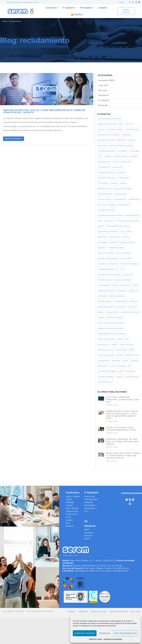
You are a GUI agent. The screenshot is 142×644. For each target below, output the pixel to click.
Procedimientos (121, 301)
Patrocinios (103, 90)
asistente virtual (132, 129)
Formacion (109, 221)
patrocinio (133, 291)
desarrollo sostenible (123, 189)
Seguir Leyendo (14, 139)
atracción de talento (106, 140)
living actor (128, 275)
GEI (122, 232)
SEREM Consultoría (106, 350)
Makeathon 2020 (105, 280)
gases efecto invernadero (108, 232)
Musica (115, 285)
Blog (68, 523)
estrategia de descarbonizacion (110, 215)
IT (117, 269)
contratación (123, 178)
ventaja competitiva (106, 377)
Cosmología (103, 183)
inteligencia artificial (106, 269)
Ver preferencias (125, 633)
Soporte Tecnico (132, 355)
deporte (123, 183)
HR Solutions (86, 8)
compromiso (118, 167)
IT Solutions (68, 8)
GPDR (129, 232)
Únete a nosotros (126, 11)
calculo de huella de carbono (121, 146)
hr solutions (103, 242)
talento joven (103, 366)
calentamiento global (107, 151)
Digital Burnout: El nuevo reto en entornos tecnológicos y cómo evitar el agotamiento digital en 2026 (122, 415)
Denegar (105, 633)
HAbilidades (114, 237)
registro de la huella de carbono (111, 328)
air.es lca (102, 129)
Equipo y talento (73, 496)
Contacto (121, 2)
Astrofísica (126, 135)
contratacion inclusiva (107, 178)
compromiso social (106, 172)
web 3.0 (120, 377)
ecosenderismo (120, 199)
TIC (130, 366)
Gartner (101, 226)
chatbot (108, 156)
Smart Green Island (106, 355)
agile (121, 124)
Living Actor (103, 85)
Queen (101, 312)
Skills (132, 350)
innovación (113, 264)
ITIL (122, 269)
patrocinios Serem (117, 296)
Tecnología (103, 105)
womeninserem (132, 377)
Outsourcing (122, 291)
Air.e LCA (129, 124)
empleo (112, 205)
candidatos (122, 151)
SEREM (114, 344)
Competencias (104, 167)
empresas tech (124, 205)
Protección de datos (106, 307)
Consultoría (121, 172)
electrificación (134, 199)
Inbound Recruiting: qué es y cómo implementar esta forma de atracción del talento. (44, 111)
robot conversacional (106, 339)
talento (126, 361)
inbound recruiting (106, 253)
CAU (100, 156)
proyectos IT (121, 307)
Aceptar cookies (85, 633)
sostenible (116, 361)
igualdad (102, 248)
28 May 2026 (112, 405)
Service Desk (121, 350)
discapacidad (120, 194)
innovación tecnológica (129, 264)
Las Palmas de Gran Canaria (109, 275)
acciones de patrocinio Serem (110, 119)
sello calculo (103, 344)
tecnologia (121, 366)
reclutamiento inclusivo (130, 312)
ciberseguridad (104, 162)
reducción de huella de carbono (111, 323)
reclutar (101, 318)
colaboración (126, 162)
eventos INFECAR (133, 215)
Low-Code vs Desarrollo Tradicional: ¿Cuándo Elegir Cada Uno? (122, 399)
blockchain (103, 146)
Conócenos (51, 8)
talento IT (135, 361)
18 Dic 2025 (112, 461)
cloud (115, 162)
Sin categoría (104, 100)
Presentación (104, 95)
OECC (135, 285)
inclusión (102, 264)
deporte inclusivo (105, 189)
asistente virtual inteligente (109, 135)
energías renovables (106, 210)
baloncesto (121, 140)
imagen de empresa (116, 248)
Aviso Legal (135, 611)
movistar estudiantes (123, 280)
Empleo (69, 520)
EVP (100, 221)
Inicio (5, 21)
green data (102, 237)
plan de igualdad (105, 301)
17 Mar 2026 (112, 421)
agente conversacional (107, 124)
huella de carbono (127, 242)
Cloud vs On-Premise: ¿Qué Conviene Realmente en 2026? (121, 429)
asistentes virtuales (115, 129)
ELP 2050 (102, 205)
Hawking (126, 237)
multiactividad (104, 285)
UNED (121, 371)
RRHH (120, 339)
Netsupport (125, 285)
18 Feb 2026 (112, 433)
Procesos (133, 301)
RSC (127, 339)
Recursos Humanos (115, 318)
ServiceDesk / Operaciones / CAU (90, 508)
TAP (113, 366)
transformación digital (107, 371)
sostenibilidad (104, 361)
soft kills (120, 355)
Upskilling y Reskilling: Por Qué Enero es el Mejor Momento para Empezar (122, 441)
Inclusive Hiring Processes (108, 258)
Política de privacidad (118, 611)
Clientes (69, 505)
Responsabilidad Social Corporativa (112, 334)
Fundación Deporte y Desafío (127, 221)
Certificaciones (72, 511)
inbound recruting (123, 253)
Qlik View (133, 307)
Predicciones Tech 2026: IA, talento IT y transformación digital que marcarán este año (123, 455)
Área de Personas (105, 382)
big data (131, 140)
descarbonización (105, 194)
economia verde (105, 199)
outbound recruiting (106, 291)
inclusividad (126, 258)
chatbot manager (121, 156)
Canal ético (83, 611)
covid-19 (114, 183)
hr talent (114, 242)
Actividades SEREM (106, 80)
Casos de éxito (72, 508)
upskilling (130, 371)
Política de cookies (96, 639)
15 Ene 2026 (112, 447)
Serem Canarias (126, 344)
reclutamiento (112, 312)
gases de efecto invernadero (118, 226)
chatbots (134, 156)
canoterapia (134, 151)
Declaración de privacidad (113, 639)
